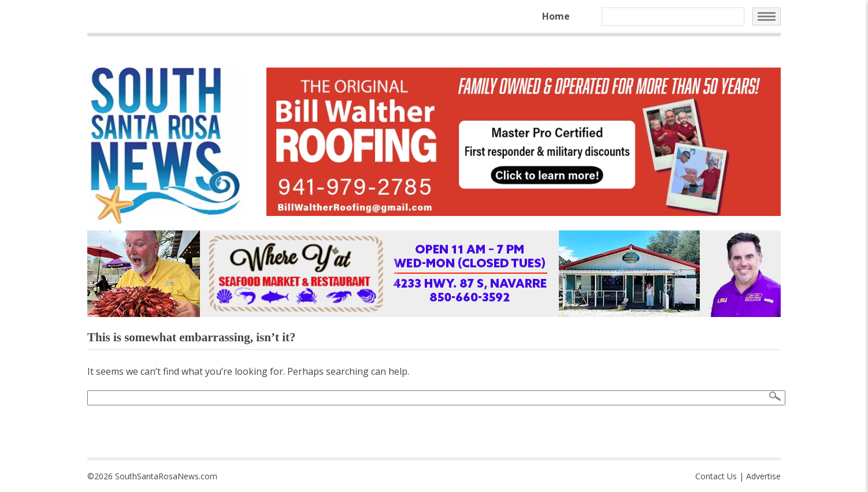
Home (556, 16)
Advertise (763, 476)
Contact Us (716, 476)
